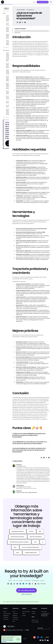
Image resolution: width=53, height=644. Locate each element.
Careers (34, 612)
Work (13, 602)
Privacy (25, 639)
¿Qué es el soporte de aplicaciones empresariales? (27, 602)
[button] (51, 2)
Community (15, 619)
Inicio (4, 602)
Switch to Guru (35, 620)
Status (24, 614)
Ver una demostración (43, 2)
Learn (14, 612)
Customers (15, 614)
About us (34, 614)
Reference (15, 615)
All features (6, 617)
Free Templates (35, 622)
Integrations (6, 615)
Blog (14, 621)
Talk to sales (44, 612)
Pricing (5, 612)
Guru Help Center (26, 612)
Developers (15, 617)
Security (24, 615)
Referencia (9, 602)
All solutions (6, 619)
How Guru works (7, 614)
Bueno (18, 639)
